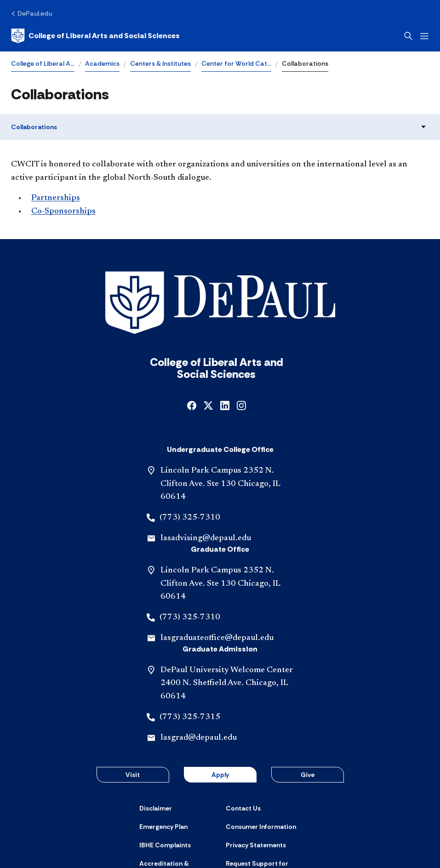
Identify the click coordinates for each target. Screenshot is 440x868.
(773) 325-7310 (190, 454)
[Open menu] (424, 36)
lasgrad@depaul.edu (199, 674)
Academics (102, 63)
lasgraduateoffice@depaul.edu (217, 574)
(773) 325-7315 (190, 653)
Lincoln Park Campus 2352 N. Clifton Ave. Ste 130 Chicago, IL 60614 (220, 420)
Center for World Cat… (236, 63)
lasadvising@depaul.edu (206, 474)
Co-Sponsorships (63, 211)
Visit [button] (133, 711)
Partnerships (56, 198)
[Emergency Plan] (163, 763)
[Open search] (408, 36)
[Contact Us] (243, 744)
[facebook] (192, 341)
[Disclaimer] (156, 744)
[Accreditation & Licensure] (177, 803)
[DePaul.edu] (31, 13)
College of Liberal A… (43, 63)
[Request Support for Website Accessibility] (263, 803)
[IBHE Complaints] (165, 782)
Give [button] (308, 711)
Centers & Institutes (160, 63)
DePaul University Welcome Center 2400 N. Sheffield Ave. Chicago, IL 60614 (227, 620)
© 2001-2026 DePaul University (220, 839)
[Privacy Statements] (256, 782)
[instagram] (241, 341)
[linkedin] (225, 341)
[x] (208, 341)
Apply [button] (220, 711)
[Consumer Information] (261, 763)
